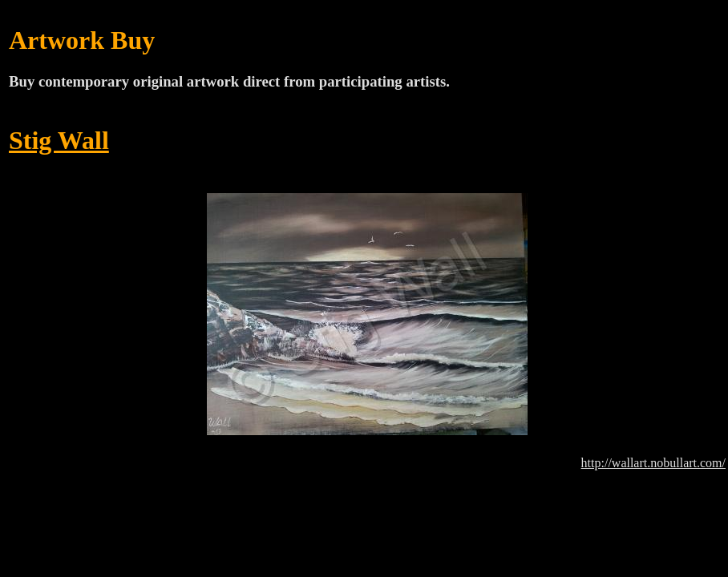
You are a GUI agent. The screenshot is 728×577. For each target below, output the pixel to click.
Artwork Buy (82, 40)
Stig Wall (59, 140)
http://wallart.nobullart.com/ (653, 463)
